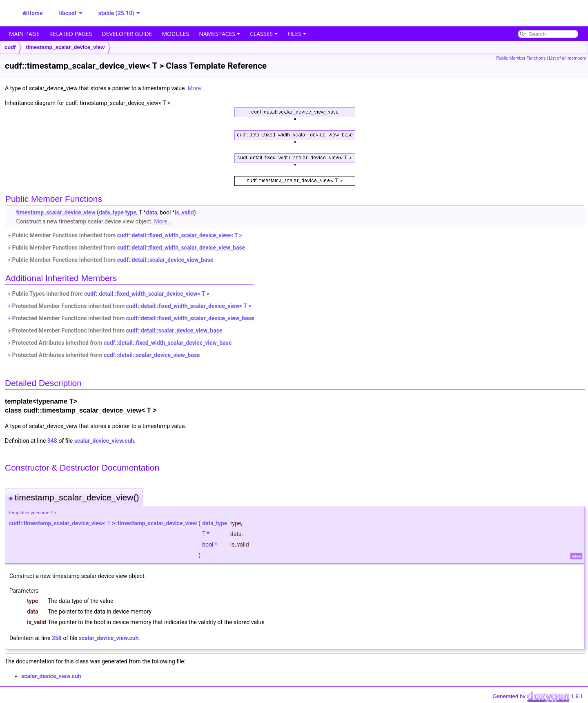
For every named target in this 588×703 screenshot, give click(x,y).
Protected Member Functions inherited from (129, 306)
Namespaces (219, 34)
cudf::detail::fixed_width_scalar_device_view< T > (180, 235)
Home (35, 13)
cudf (10, 47)
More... (197, 88)
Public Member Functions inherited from (125, 235)
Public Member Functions (521, 58)
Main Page (24, 34)
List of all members (567, 58)
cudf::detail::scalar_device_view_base (165, 260)
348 (52, 441)
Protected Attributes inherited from (119, 343)
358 (57, 638)
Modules (176, 34)
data (151, 212)
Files (297, 34)
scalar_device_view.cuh (104, 441)
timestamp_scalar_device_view (65, 47)
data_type (111, 212)
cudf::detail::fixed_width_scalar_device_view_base (181, 248)
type (130, 212)
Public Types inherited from (108, 294)
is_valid (184, 212)
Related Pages (71, 34)
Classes (264, 34)
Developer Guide (127, 34)
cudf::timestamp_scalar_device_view (56, 523)
